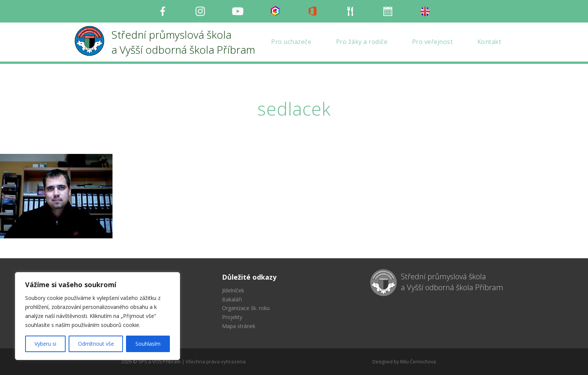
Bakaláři (232, 299)
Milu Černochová (418, 362)
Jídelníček (233, 290)
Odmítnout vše (96, 344)
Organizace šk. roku (246, 308)
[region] (97, 316)
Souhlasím (148, 344)
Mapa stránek (239, 326)
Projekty (232, 317)
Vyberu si (45, 344)
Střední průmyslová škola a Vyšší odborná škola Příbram (452, 282)
